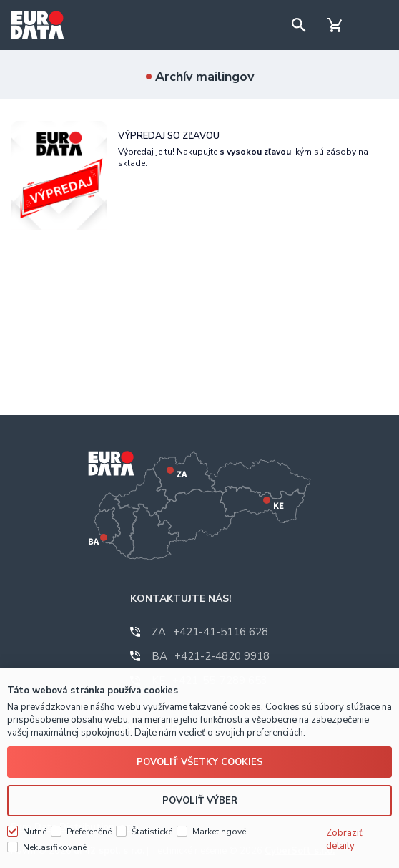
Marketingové (219, 832)
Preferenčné (89, 832)
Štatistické (152, 832)
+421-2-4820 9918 (211, 656)
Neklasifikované (55, 847)
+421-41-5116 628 (210, 632)
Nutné (35, 832)
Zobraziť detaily (344, 839)
